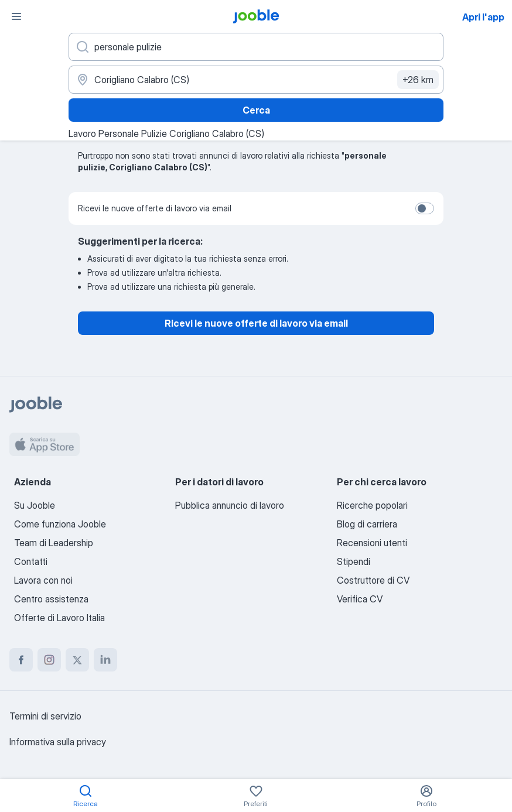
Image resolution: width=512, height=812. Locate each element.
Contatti (31, 561)
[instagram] (49, 660)
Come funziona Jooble (60, 524)
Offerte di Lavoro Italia (59, 618)
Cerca (256, 110)
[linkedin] (105, 660)
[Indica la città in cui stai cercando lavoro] (256, 80)
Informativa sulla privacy (58, 742)
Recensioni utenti (372, 543)
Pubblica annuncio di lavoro (230, 505)
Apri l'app (483, 17)
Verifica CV (360, 599)
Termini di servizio (45, 716)
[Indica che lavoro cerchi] (256, 47)
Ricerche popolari (372, 505)
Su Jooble (35, 505)
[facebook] (21, 660)
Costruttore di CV (373, 580)
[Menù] (16, 16)
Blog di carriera (367, 524)
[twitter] (77, 660)
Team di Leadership (54, 543)
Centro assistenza (51, 599)
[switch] (425, 208)
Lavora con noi (43, 580)
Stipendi (354, 561)
